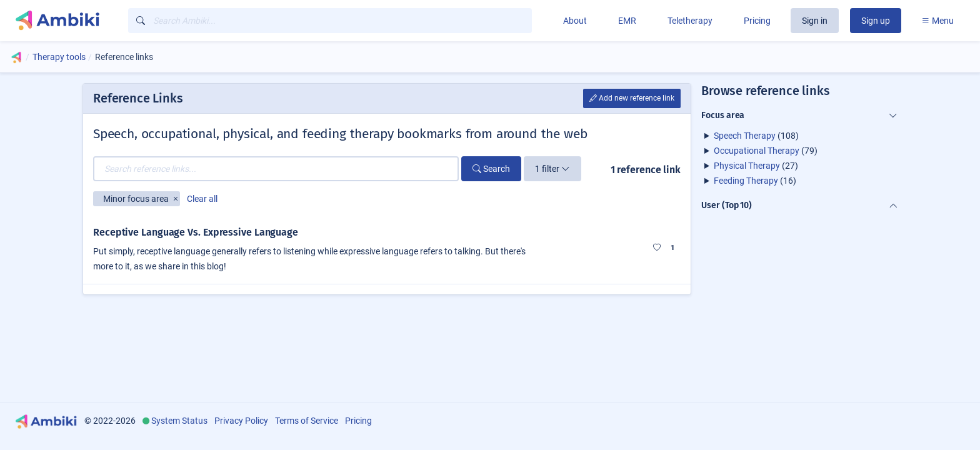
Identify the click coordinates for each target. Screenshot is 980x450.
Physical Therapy (747, 166)
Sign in (815, 21)
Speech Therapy (745, 136)
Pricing (757, 21)
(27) (756, 166)
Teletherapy (690, 21)
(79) (766, 151)
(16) (755, 181)
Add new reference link (632, 98)
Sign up (876, 21)
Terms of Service (307, 421)
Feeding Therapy (746, 181)
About (575, 21)
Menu (937, 21)
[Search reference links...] (276, 169)
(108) (756, 136)
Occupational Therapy (757, 151)
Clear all (202, 199)
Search (491, 169)
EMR (627, 21)
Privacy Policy (241, 421)
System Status (179, 421)
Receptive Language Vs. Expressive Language (196, 232)
